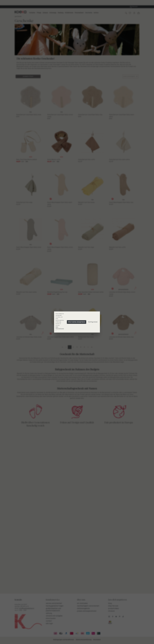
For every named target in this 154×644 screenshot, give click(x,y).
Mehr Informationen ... (60, 329)
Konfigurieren (93, 322)
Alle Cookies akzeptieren (77, 322)
